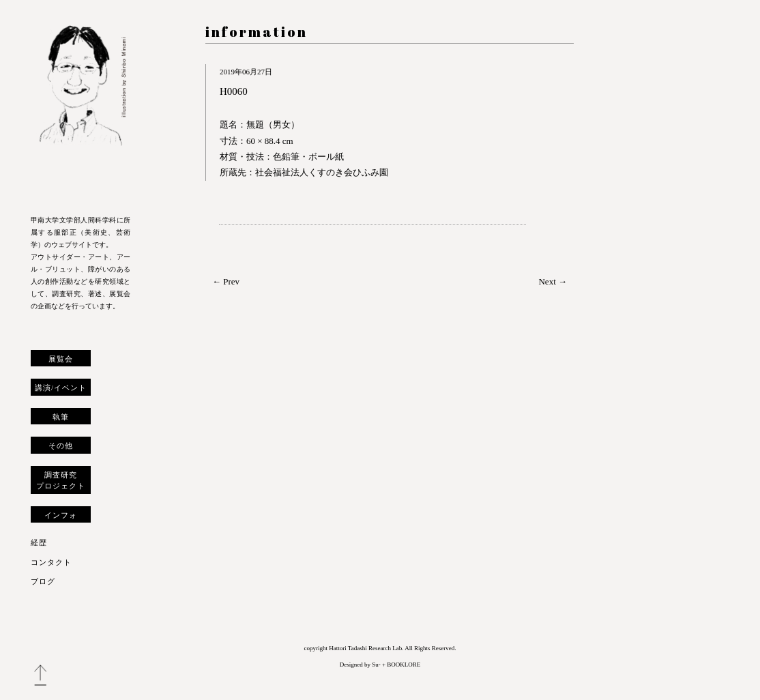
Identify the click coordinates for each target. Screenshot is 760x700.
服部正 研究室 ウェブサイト (81, 111)
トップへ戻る (40, 675)
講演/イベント (61, 388)
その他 (61, 446)
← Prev (226, 281)
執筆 (61, 417)
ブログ (43, 581)
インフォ (61, 515)
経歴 (39, 542)
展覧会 (61, 359)
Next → (553, 281)
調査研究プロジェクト (61, 480)
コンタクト (51, 562)
